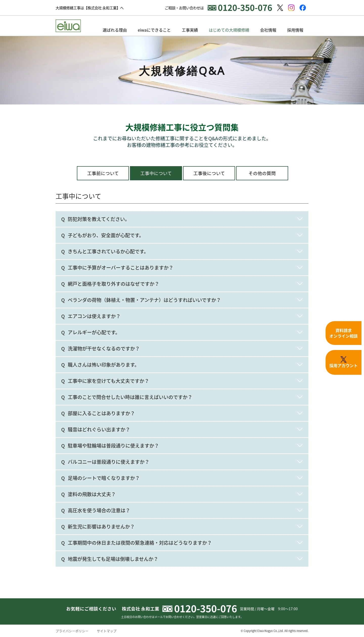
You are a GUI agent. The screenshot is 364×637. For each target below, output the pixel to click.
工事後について (209, 173)
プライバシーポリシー (72, 631)
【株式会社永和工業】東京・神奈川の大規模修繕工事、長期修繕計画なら (68, 26)
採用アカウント (344, 362)
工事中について (156, 173)
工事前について (103, 173)
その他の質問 (262, 173)
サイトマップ (107, 631)
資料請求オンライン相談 (344, 333)
